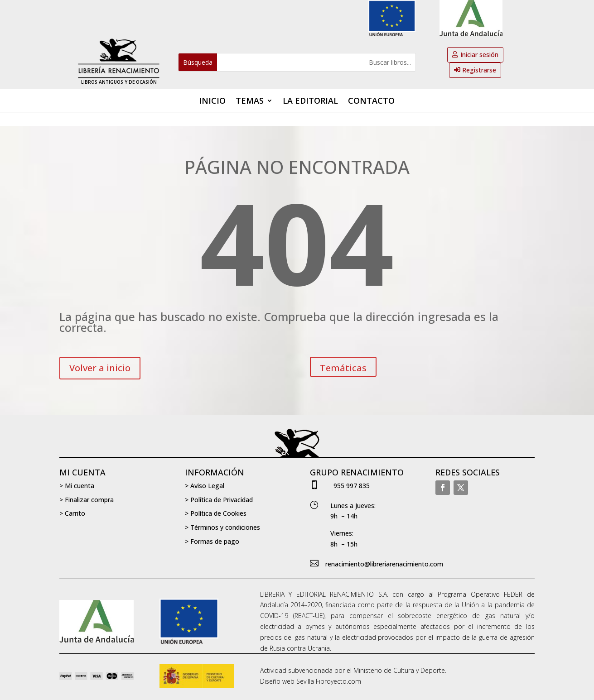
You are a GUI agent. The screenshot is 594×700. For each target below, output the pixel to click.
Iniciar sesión (479, 55)
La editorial (310, 102)
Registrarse (479, 70)
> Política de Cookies (216, 513)
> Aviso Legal (205, 486)
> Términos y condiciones (222, 527)
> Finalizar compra (87, 500)
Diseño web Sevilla (287, 681)
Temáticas (343, 368)
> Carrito (72, 513)
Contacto (371, 102)
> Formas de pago (212, 541)
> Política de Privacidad (219, 500)
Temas (250, 102)
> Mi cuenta (77, 486)
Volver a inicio (100, 368)
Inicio (212, 102)
